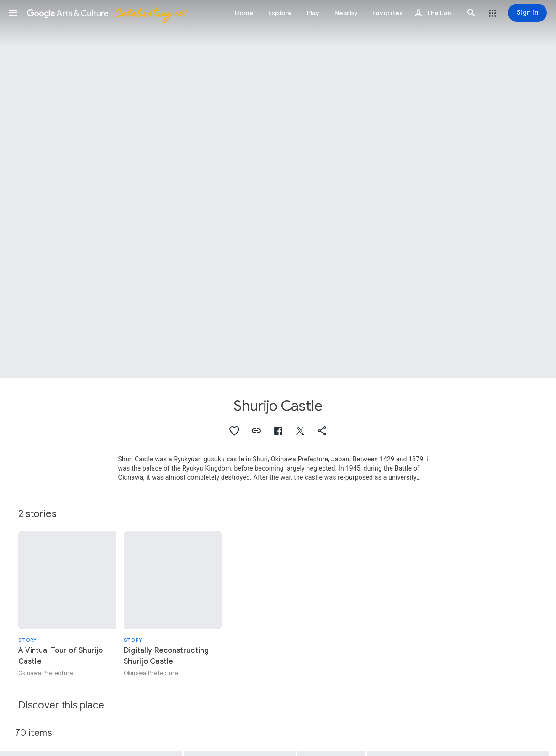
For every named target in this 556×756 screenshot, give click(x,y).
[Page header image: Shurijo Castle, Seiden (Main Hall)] (278, 189)
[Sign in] (527, 13)
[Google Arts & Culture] (106, 13)
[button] (13, 13)
